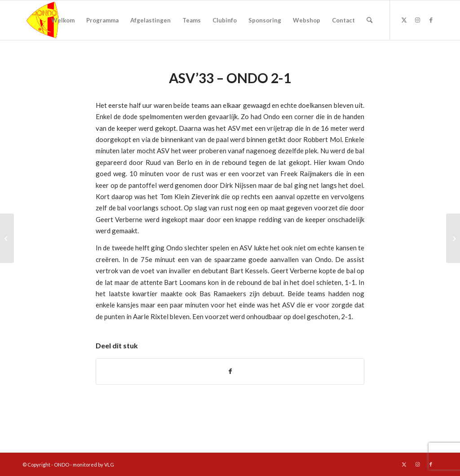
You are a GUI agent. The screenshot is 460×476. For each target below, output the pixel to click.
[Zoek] (369, 20)
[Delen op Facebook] (230, 371)
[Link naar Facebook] (431, 20)
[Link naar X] (404, 20)
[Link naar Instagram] (417, 20)
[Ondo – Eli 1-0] (7, 238)
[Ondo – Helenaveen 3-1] (453, 238)
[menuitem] (63, 20)
